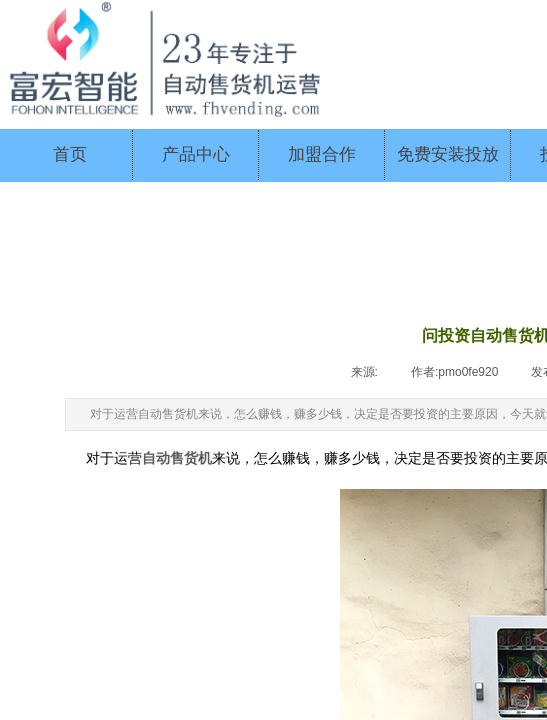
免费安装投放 (448, 154)
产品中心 (196, 154)
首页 (70, 154)
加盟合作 (322, 154)
